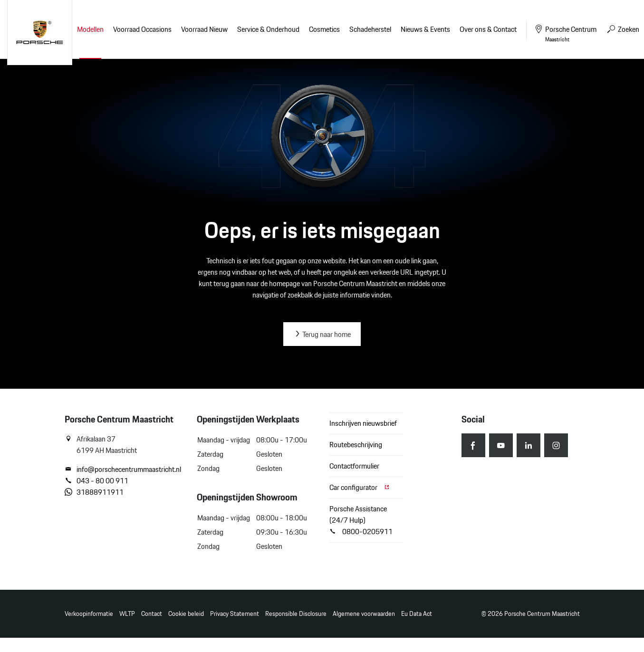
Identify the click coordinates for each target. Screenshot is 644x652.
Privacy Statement (235, 614)
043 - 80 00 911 (96, 481)
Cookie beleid (186, 614)
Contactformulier (354, 466)
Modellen (90, 29)
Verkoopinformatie (89, 614)
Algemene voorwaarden (364, 614)
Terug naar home (322, 334)
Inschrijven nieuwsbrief (363, 423)
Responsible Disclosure (296, 614)
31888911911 (94, 492)
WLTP (127, 614)
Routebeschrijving (356, 445)
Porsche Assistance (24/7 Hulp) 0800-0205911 (361, 520)
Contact (152, 614)
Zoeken (623, 29)
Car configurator (360, 487)
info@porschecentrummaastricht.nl (123, 470)
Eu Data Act (417, 614)
